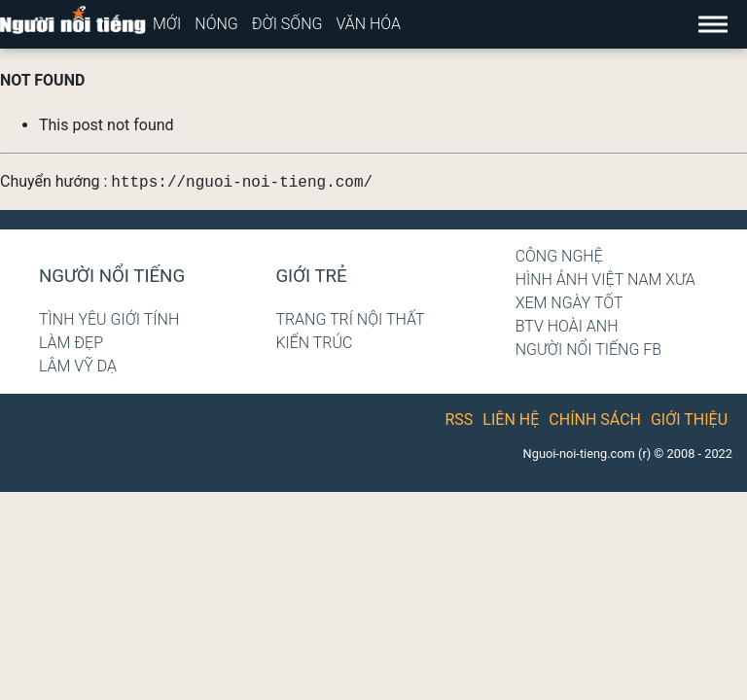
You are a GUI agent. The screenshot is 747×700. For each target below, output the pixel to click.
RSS (460, 420)
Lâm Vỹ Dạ (78, 366)
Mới (167, 24)
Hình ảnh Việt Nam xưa (605, 280)
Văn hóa (368, 24)
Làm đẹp (71, 343)
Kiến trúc (314, 343)
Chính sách (595, 420)
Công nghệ (559, 256)
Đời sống (287, 24)
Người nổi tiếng (112, 276)
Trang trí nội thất (350, 319)
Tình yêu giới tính (109, 319)
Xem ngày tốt (569, 303)
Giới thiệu (689, 420)
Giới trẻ (311, 276)
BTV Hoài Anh (567, 326)
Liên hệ (511, 420)
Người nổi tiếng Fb (589, 350)
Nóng (216, 24)
